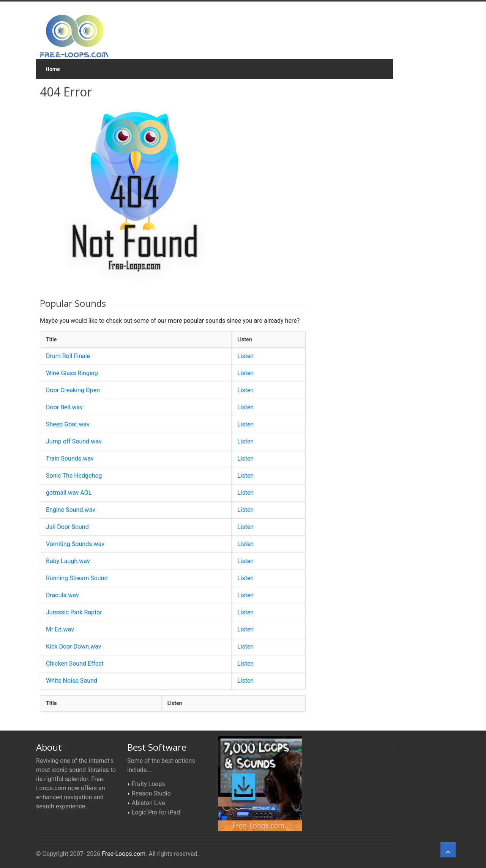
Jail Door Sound (67, 527)
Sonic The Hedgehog (74, 476)
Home (53, 69)
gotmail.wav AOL (69, 493)
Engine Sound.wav (71, 510)
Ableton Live (148, 803)
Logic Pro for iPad (156, 812)
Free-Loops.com (124, 854)
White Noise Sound (72, 681)
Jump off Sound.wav (74, 441)
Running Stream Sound (77, 578)
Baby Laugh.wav (68, 561)
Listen (245, 356)
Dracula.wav (62, 595)
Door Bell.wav (64, 407)
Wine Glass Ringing (72, 373)
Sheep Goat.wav (68, 424)
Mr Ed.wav (60, 629)
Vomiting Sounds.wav (75, 544)
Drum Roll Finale (68, 356)
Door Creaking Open (73, 390)
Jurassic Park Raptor (74, 612)
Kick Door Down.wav (74, 646)
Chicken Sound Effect (75, 664)
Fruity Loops (148, 784)
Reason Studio (151, 793)
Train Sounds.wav (70, 458)
